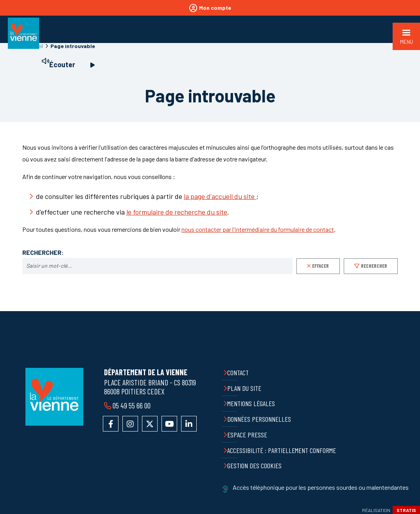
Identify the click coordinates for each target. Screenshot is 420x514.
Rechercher (374, 266)
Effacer (320, 266)
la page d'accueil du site (220, 196)
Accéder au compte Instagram (130, 424)
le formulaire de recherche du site (177, 212)
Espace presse (247, 435)
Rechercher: (43, 253)
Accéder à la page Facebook (111, 424)
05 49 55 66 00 (132, 405)
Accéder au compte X (150, 424)
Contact (238, 373)
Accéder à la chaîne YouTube (169, 424)
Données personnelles (259, 419)
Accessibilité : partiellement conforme (282, 450)
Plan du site (244, 388)
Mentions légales (251, 403)
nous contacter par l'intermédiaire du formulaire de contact (258, 229)
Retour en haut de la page (408, 311)
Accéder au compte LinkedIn (189, 424)
